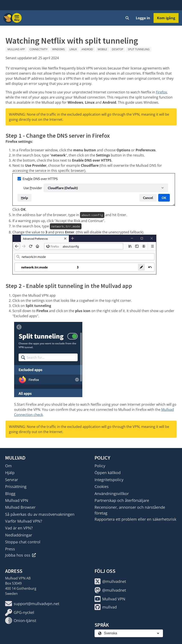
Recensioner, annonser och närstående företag (130, 510)
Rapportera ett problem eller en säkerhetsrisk (135, 519)
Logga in (143, 18)
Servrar (12, 480)
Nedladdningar (19, 535)
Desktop (118, 49)
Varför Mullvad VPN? (24, 521)
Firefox (161, 92)
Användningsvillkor (112, 494)
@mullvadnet (110, 581)
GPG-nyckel (20, 612)
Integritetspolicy (109, 480)
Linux (73, 49)
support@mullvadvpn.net (32, 604)
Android (87, 49)
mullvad (106, 607)
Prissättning (16, 486)
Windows (58, 49)
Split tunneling (139, 49)
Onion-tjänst (21, 620)
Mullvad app (16, 49)
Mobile (102, 49)
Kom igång (166, 18)
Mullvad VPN (17, 500)
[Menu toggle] (17, 18)
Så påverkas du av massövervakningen (40, 514)
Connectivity (38, 49)
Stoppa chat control (23, 542)
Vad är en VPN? (19, 528)
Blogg (10, 494)
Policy (100, 466)
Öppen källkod (108, 473)
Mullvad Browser (20, 507)
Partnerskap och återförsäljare (122, 500)
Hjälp (10, 473)
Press (10, 549)
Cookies (102, 486)
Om (8, 466)
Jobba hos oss (21, 555)
